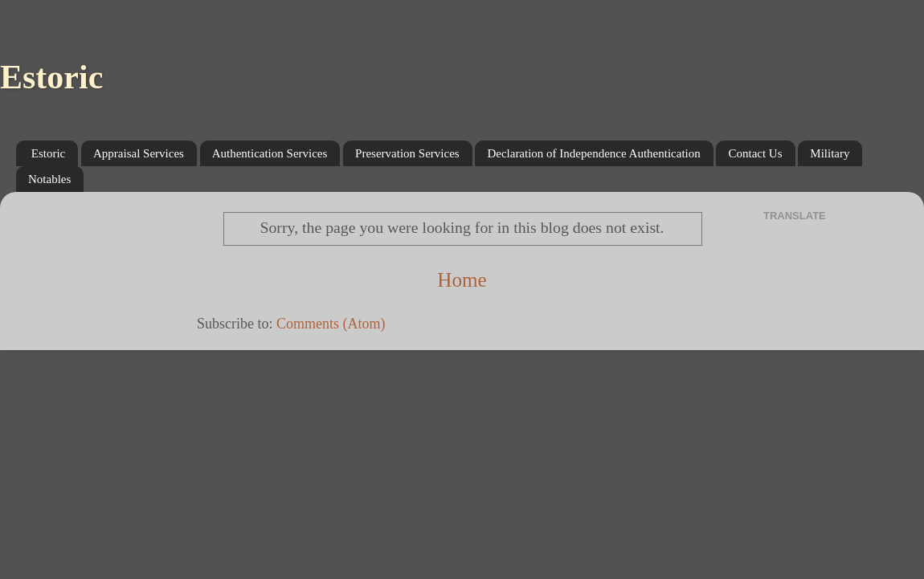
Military (830, 153)
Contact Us (755, 153)
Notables (49, 179)
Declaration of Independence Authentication (593, 153)
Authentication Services (270, 153)
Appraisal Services (139, 153)
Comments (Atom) (331, 324)
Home (462, 280)
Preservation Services (407, 153)
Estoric (51, 77)
